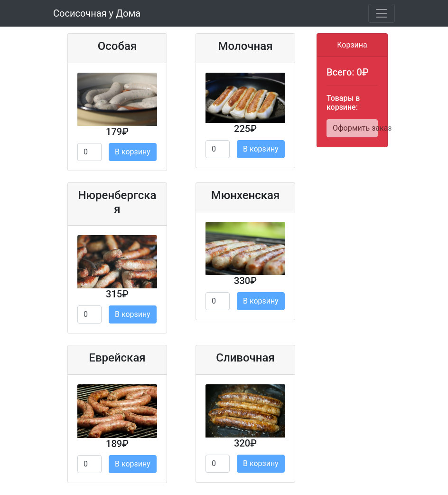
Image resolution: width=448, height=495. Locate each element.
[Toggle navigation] (382, 13)
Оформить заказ (355, 128)
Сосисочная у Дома (97, 13)
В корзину (133, 152)
